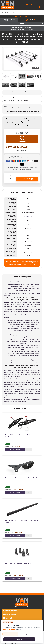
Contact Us (40, 2)
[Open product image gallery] (22, 59)
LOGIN (41, 7)
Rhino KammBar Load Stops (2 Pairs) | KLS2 (18, 564)
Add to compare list (29, 449)
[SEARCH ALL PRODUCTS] (20, 13)
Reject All (28, 634)
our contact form (30, 264)
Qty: (10, 175)
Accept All (19, 639)
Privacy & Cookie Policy (9, 630)
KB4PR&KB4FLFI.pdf (28, 216)
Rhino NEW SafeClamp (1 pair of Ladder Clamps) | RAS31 (20, 436)
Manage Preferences (10, 634)
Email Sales (6, 20)
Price (8, 145)
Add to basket (15, 449)
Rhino (15, 98)
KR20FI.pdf (28, 232)
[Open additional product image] (6, 76)
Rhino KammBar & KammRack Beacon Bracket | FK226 (21, 478)
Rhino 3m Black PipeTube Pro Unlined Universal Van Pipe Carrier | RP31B (22, 521)
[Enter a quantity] (10, 179)
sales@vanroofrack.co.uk (35, 5)
